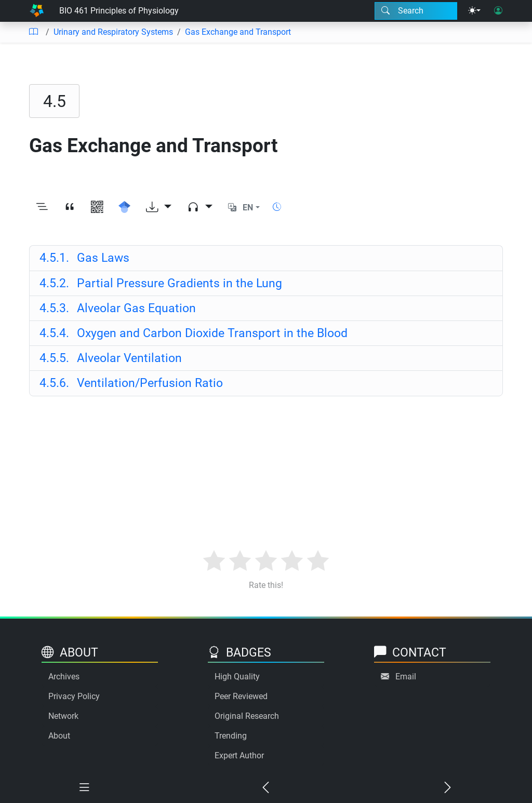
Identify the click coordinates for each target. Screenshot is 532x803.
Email (406, 677)
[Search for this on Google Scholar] (124, 208)
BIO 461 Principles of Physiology (119, 11)
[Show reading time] (277, 207)
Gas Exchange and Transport (238, 32)
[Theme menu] (474, 11)
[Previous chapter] (266, 788)
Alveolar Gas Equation (118, 308)
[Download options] (159, 208)
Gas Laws (84, 258)
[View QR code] (97, 208)
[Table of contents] (33, 32)
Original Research (247, 716)
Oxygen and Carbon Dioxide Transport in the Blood (194, 333)
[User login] (498, 11)
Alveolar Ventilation (111, 358)
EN (248, 208)
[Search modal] (416, 11)
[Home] (37, 11)
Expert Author (239, 755)
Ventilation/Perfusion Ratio (131, 383)
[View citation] (69, 208)
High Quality (237, 677)
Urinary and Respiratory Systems (113, 32)
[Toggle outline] (42, 208)
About (59, 736)
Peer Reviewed (241, 696)
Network (63, 716)
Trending (231, 736)
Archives (64, 677)
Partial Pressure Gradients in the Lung (161, 283)
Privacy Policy (74, 696)
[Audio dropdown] (200, 208)
